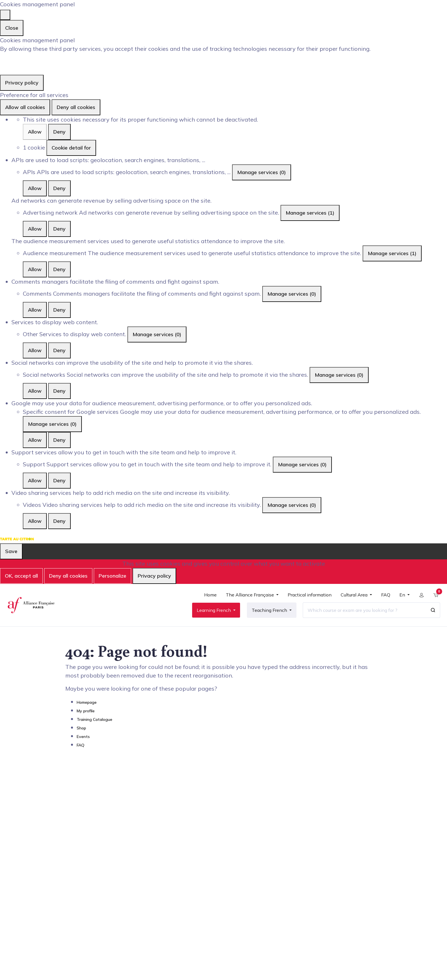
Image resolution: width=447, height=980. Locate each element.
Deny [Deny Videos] (59, 521)
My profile (86, 715)
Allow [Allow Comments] (35, 310)
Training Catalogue (95, 723)
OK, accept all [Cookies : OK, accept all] (21, 576)
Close (12, 28)
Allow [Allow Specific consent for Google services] (35, 440)
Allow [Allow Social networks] (35, 391)
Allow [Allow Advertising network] (35, 229)
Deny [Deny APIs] (59, 188)
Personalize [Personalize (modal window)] (112, 576)
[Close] (5, 15)
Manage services (262, 172)
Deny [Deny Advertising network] (59, 229)
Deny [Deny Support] (59, 480)
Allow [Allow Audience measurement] (35, 269)
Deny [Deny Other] (59, 350)
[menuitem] (210, 599)
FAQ (81, 749)
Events (83, 740)
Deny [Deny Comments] (59, 310)
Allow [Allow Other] (35, 350)
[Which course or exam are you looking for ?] (363, 612)
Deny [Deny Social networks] (59, 391)
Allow (35, 132)
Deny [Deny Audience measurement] (59, 269)
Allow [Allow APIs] (35, 188)
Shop (81, 732)
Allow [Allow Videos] (35, 521)
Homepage (87, 706)
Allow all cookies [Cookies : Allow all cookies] (25, 107)
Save (11, 551)
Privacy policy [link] (22, 83)
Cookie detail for (71, 148)
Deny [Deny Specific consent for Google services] (59, 440)
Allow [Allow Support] (35, 480)
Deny (59, 132)
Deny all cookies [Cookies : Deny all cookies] (76, 107)
